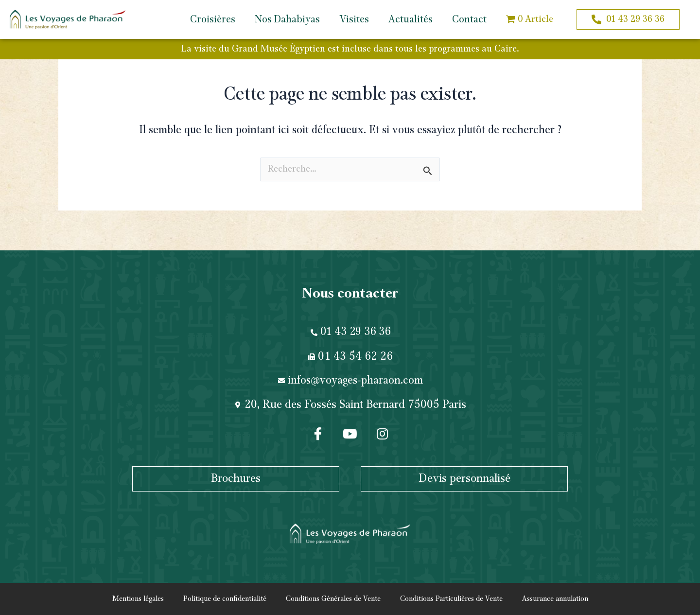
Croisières (213, 19)
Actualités (411, 19)
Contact (469, 19)
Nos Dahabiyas (287, 19)
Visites (354, 19)
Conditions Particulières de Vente (451, 599)
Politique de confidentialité (225, 599)
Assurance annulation (555, 599)
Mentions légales (138, 599)
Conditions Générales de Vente (333, 599)
